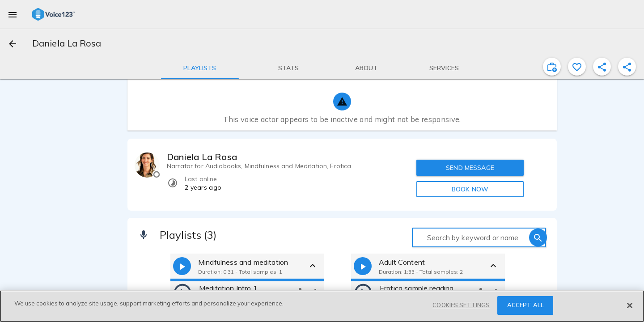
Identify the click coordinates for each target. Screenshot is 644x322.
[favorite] (577, 67)
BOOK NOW (470, 189)
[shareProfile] (602, 67)
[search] (538, 237)
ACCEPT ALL (525, 305)
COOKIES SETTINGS (461, 305)
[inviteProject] (552, 67)
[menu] (13, 14)
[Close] (630, 305)
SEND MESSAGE (470, 168)
